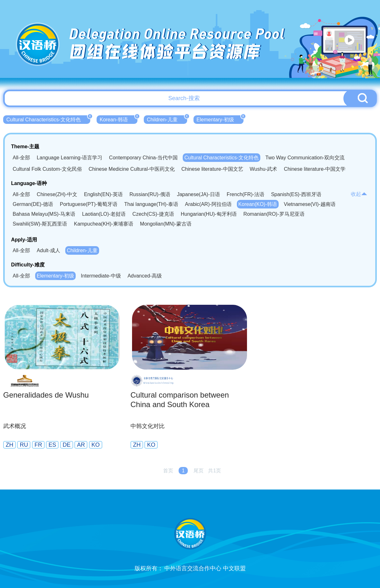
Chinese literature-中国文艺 (212, 169)
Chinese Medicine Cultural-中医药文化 (132, 169)
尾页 (199, 471)
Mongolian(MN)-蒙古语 (166, 224)
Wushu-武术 (264, 169)
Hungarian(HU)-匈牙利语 (209, 214)
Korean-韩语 (119, 119)
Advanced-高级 (145, 276)
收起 (359, 194)
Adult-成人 (48, 250)
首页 (168, 471)
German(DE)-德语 (33, 204)
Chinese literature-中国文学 (315, 169)
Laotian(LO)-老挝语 (104, 214)
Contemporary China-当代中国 (143, 158)
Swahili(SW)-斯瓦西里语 (40, 224)
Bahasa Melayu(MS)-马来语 (44, 214)
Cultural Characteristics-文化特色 (48, 119)
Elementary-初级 (220, 119)
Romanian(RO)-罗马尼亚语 (274, 214)
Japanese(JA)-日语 (199, 194)
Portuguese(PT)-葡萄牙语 (89, 204)
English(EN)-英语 (103, 194)
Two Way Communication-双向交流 (305, 158)
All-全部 (21, 158)
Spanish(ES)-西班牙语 (296, 194)
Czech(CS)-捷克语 (153, 214)
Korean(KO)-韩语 (258, 204)
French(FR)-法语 (246, 194)
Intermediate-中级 (101, 276)
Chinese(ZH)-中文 (57, 194)
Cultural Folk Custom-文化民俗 (47, 169)
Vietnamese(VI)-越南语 (310, 204)
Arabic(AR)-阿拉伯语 (208, 204)
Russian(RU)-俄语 (150, 194)
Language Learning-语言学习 (70, 158)
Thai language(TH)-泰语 (151, 204)
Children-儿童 (167, 119)
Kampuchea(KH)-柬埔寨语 (104, 224)
